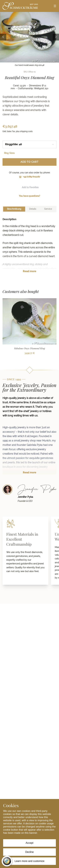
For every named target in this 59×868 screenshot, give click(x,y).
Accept (29, 843)
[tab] (14, 209)
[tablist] (29, 209)
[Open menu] (55, 6)
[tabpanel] (29, 248)
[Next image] (56, 37)
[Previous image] (3, 37)
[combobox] (29, 144)
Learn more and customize (29, 861)
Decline (29, 852)
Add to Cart (29, 162)
